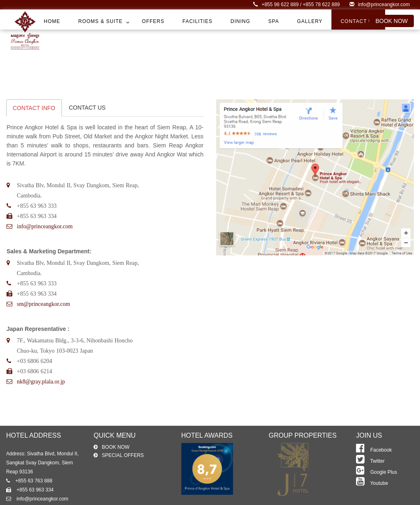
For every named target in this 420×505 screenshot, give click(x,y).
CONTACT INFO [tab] (34, 110)
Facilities (197, 21)
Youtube (372, 486)
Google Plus (377, 475)
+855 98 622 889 (276, 5)
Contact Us (358, 21)
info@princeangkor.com (380, 5)
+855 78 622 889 (321, 5)
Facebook (374, 453)
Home (52, 21)
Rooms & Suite (100, 21)
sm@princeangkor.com (43, 306)
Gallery (310, 21)
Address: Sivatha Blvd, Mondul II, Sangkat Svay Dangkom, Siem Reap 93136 (42, 466)
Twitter (370, 464)
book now (391, 21)
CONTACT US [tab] (87, 110)
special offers (123, 458)
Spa (274, 21)
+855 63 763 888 (29, 484)
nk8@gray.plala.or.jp (41, 384)
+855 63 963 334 (30, 493)
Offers (153, 21)
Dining (240, 21)
